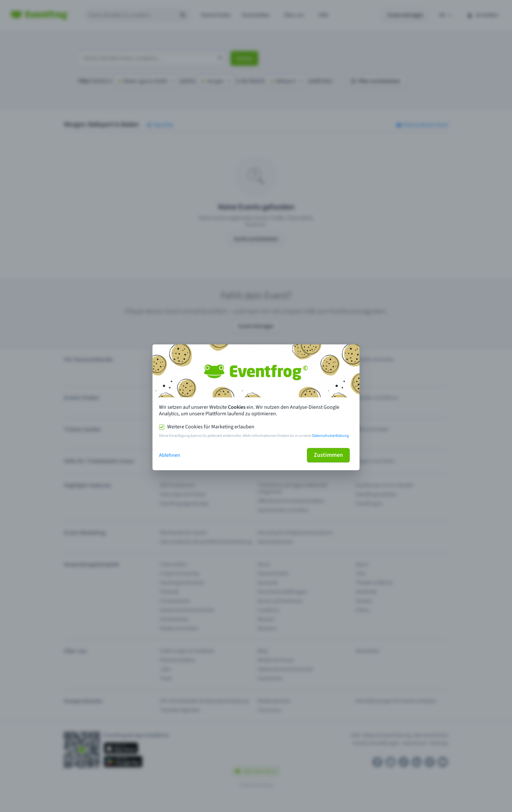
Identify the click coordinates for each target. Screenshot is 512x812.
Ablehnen (170, 455)
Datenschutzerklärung (330, 436)
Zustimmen (328, 455)
